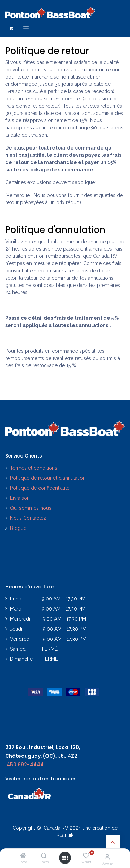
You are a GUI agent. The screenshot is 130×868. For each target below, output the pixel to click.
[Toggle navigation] (26, 28)
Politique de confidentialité (40, 488)
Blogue (18, 528)
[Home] (23, 856)
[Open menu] (65, 858)
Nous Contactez (28, 518)
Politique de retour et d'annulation (48, 478)
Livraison (20, 498)
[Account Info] (107, 857)
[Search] (44, 856)
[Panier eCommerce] (11, 28)
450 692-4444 (25, 765)
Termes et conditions (34, 468)
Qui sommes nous (31, 508)
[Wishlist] (86, 856)
